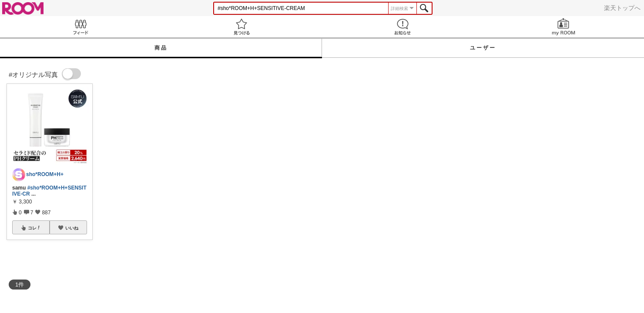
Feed (80, 27)
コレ (34, 228)
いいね (72, 228)
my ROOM (563, 27)
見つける (241, 27)
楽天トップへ (622, 8)
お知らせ (402, 27)
